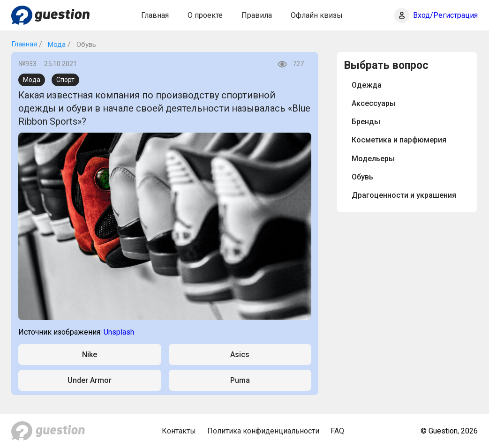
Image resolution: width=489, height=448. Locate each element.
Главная (155, 15)
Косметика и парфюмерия (399, 140)
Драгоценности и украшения (404, 195)
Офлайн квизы (317, 15)
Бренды (366, 122)
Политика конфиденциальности (263, 431)
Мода (56, 45)
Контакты (179, 431)
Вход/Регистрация (445, 15)
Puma (240, 380)
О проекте (205, 15)
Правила (257, 15)
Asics (240, 355)
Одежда (367, 85)
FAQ (337, 431)
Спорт (65, 80)
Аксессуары (374, 103)
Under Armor (90, 380)
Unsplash (119, 332)
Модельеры (373, 159)
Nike (90, 355)
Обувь (362, 177)
